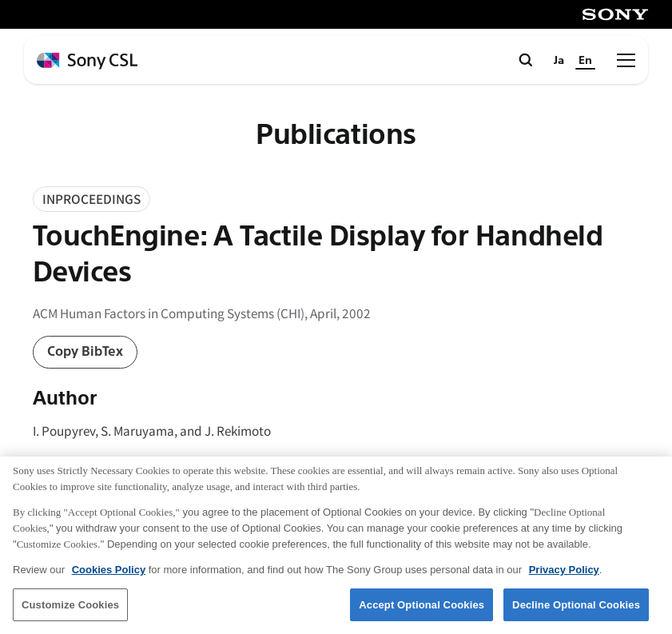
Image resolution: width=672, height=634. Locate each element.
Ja (559, 60)
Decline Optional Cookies (576, 614)
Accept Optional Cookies (421, 614)
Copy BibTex (85, 351)
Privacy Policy (564, 578)
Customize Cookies (70, 614)
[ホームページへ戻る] (87, 61)
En (585, 60)
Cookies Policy (109, 578)
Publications (336, 136)
